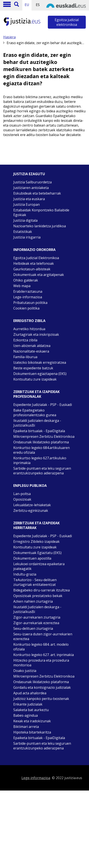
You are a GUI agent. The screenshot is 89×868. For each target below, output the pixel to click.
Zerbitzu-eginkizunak (31, 511)
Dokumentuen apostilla (32, 558)
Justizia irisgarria (27, 237)
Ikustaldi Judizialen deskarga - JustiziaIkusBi (37, 609)
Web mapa (22, 286)
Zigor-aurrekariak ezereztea (36, 623)
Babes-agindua (26, 715)
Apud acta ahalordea (30, 693)
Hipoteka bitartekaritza (32, 732)
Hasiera (9, 37)
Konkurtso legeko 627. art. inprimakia (44, 655)
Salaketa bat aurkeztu (31, 710)
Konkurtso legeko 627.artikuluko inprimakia (40, 460)
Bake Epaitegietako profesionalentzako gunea (35, 413)
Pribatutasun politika (30, 303)
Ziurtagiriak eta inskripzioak (36, 334)
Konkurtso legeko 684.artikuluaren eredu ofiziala (41, 450)
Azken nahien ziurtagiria (33, 601)
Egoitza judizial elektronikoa (67, 22)
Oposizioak (22, 499)
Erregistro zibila (29, 321)
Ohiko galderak (26, 280)
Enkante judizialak (28, 704)
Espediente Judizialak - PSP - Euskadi (43, 405)
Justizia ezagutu (29, 174)
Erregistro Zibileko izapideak (36, 542)
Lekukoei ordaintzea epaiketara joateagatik (39, 566)
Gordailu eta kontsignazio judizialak (42, 687)
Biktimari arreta (26, 727)
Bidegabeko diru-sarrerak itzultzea (41, 590)
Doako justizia (25, 671)
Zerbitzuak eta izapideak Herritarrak (36, 525)
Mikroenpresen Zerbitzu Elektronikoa (44, 436)
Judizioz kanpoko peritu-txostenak (41, 699)
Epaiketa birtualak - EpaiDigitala (39, 431)
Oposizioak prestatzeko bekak (38, 596)
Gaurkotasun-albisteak (32, 269)
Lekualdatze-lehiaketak (32, 505)
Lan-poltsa (22, 494)
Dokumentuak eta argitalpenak (39, 275)
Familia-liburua (25, 357)
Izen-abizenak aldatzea (32, 346)
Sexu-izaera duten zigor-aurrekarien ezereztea (43, 636)
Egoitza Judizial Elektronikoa (36, 258)
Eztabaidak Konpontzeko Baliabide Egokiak (41, 212)
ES (38, 5)
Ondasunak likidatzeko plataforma (41, 442)
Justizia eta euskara (29, 199)
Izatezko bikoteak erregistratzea (40, 362)
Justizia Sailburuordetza (32, 182)
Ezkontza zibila (25, 340)
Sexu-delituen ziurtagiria (33, 628)
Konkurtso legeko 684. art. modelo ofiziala (41, 647)
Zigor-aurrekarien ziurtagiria (37, 617)
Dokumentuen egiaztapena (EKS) (40, 374)
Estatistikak (23, 232)
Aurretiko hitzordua (29, 329)
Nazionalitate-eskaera (31, 351)
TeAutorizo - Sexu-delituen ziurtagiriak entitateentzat (35, 582)
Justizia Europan (26, 204)
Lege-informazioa (28, 297)
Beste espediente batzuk (33, 368)
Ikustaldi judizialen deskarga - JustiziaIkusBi (37, 423)
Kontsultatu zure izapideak (35, 379)
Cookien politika (26, 308)
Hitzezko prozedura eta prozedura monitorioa (41, 663)
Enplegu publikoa (30, 486)
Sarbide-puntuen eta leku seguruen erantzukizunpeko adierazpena (42, 471)
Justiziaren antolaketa (31, 188)
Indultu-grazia (25, 574)
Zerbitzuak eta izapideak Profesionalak (36, 394)
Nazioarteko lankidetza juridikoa (40, 226)
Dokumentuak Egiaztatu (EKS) (37, 553)
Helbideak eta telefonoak (34, 263)
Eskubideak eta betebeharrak (37, 193)
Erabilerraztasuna (28, 291)
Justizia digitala (25, 220)
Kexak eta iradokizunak (32, 721)
